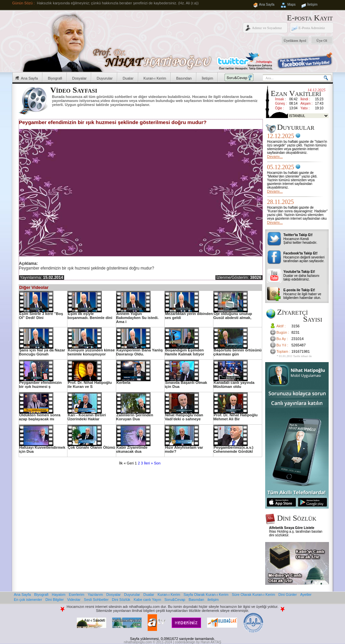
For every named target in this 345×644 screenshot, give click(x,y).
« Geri (129, 463)
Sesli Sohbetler (96, 600)
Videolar (74, 600)
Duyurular (105, 78)
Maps (292, 5)
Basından (184, 78)
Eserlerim (76, 595)
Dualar (128, 78)
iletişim (213, 600)
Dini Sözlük (121, 600)
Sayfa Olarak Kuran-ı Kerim (206, 595)
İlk (121, 463)
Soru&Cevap (175, 600)
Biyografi (55, 78)
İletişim (312, 5)
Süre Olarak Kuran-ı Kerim (253, 595)
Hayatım (59, 595)
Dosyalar (79, 78)
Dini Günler (288, 595)
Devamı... (275, 156)
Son (157, 463)
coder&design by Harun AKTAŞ (198, 642)
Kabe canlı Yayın (147, 600)
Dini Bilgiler (55, 600)
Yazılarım (95, 595)
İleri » (148, 463)
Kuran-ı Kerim (155, 78)
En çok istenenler (28, 600)
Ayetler (306, 595)
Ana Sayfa (267, 5)
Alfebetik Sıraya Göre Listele (292, 528)
